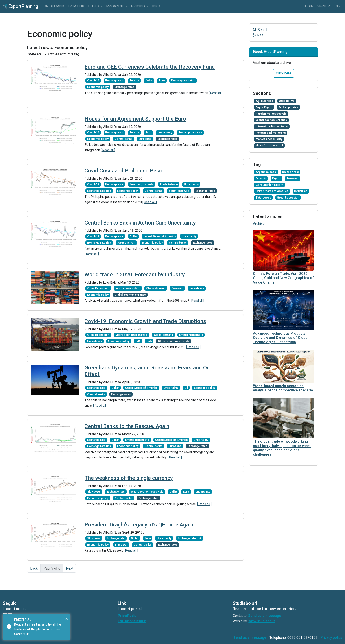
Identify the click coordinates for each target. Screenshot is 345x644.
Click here (284, 73)
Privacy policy (331, 638)
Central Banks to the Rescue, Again (127, 426)
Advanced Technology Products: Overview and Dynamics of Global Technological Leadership (281, 338)
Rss (258, 35)
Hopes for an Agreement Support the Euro (135, 119)
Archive (259, 224)
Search (261, 30)
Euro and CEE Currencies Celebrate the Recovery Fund (150, 67)
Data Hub (76, 6)
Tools (94, 6)
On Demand (54, 6)
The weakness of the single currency (129, 478)
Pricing (138, 6)
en (336, 6)
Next (70, 568)
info (157, 6)
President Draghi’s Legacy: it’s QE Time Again (139, 525)
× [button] (67, 618)
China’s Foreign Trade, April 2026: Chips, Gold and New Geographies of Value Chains (283, 278)
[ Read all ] (108, 150)
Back (34, 568)
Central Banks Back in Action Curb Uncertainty (140, 223)
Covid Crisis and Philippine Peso (123, 171)
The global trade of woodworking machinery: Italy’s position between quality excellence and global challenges (282, 448)
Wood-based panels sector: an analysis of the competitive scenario (283, 388)
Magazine (115, 6)
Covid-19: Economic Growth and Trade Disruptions (145, 321)
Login (308, 6)
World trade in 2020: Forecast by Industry (135, 275)
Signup (323, 6)
